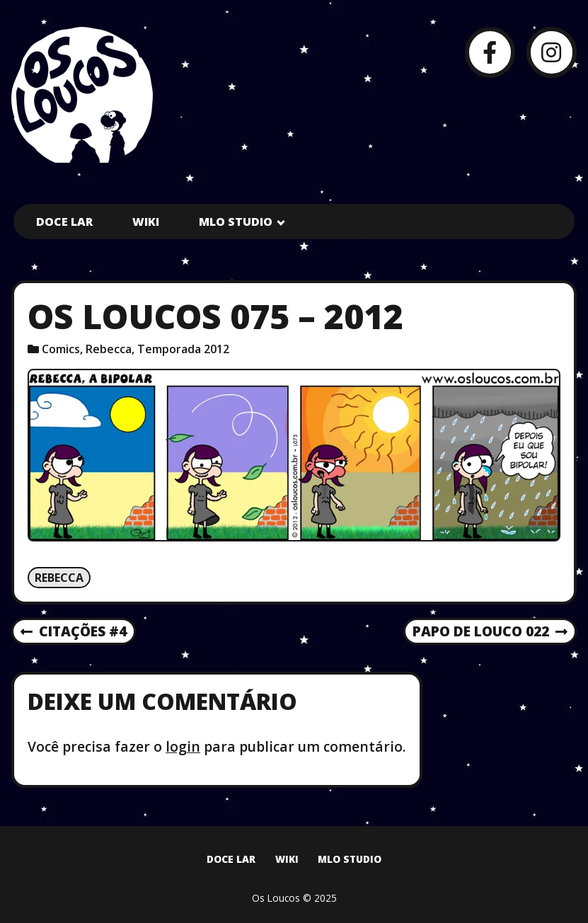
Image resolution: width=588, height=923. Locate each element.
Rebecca (109, 349)
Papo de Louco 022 (490, 632)
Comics (61, 349)
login (183, 746)
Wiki (146, 222)
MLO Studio (236, 222)
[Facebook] (490, 52)
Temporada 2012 (183, 349)
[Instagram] (552, 52)
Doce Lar (64, 222)
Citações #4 (74, 632)
